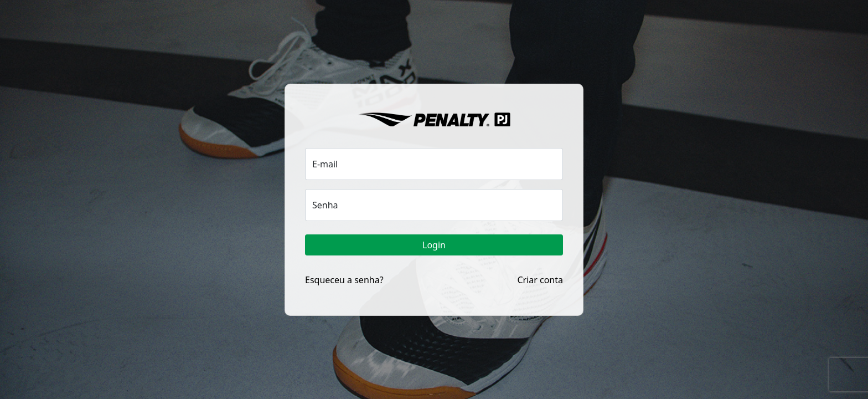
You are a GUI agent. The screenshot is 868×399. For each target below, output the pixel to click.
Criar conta (540, 280)
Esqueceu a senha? (344, 280)
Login (434, 245)
